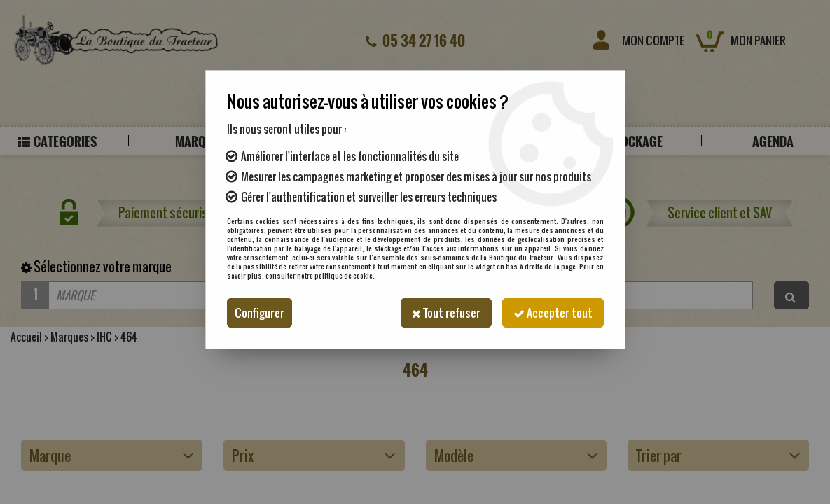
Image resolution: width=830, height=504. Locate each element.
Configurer (260, 313)
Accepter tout (553, 313)
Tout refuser (446, 313)
